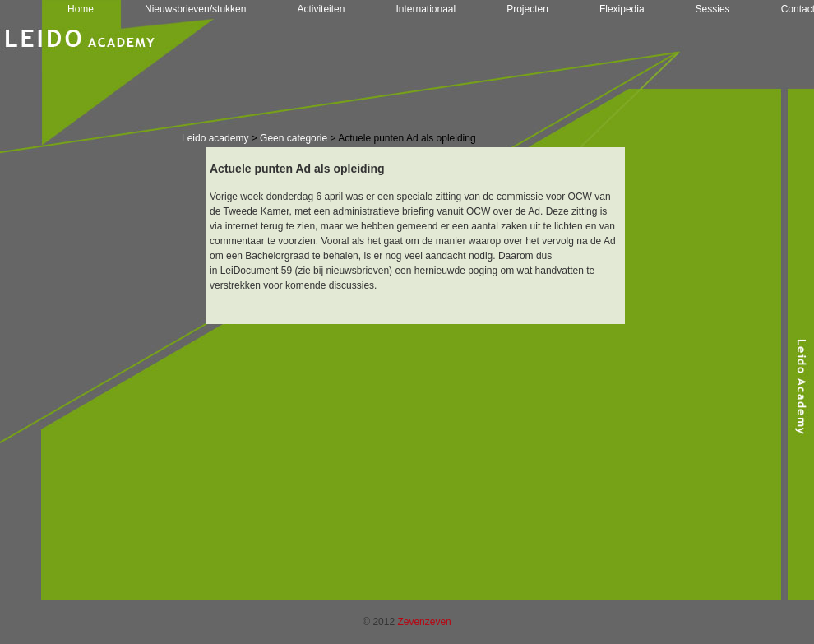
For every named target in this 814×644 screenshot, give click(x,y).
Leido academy (215, 138)
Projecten (527, 9)
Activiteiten (321, 9)
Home (81, 9)
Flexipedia (622, 9)
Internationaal (425, 9)
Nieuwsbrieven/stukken (195, 9)
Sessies (713, 9)
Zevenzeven (424, 622)
